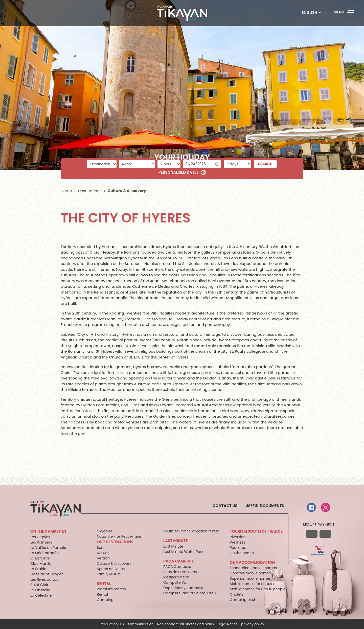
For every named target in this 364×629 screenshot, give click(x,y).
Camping (105, 600)
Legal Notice (227, 624)
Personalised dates (179, 172)
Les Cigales (40, 537)
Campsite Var (176, 582)
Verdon (103, 558)
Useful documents (265, 506)
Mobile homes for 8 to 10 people (258, 589)
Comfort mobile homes (250, 573)
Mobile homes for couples (253, 584)
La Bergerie (40, 558)
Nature (103, 553)
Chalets (237, 594)
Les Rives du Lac (44, 579)
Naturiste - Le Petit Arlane (119, 536)
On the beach (242, 553)
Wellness (238, 542)
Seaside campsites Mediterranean (180, 575)
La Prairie (38, 569)
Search (265, 164)
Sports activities (111, 569)
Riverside (238, 537)
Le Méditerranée (44, 553)
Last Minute (173, 546)
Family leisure (109, 574)
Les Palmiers (41, 542)
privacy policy (253, 624)
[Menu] (344, 12)
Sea (100, 548)
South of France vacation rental (191, 531)
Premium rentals (111, 589)
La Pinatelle (40, 590)
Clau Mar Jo (41, 564)
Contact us (225, 506)
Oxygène (105, 531)
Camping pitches (245, 600)
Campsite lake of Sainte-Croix (190, 593)
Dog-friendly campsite (183, 588)
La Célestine (41, 595)
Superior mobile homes (250, 578)
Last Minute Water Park (183, 552)
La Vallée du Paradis (48, 548)
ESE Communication (137, 624)
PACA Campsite (177, 567)
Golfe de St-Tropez (47, 574)
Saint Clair (39, 585)
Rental (102, 594)
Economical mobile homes (253, 568)
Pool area (238, 548)
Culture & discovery (114, 564)
